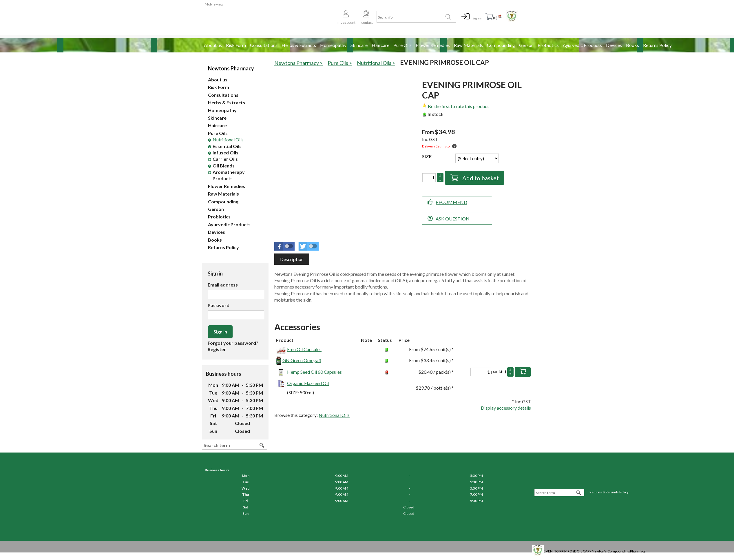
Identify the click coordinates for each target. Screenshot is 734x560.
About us (213, 45)
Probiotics (548, 45)
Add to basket (480, 178)
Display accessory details (506, 408)
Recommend (451, 202)
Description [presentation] (292, 259)
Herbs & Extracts (299, 45)
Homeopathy (333, 45)
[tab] (292, 259)
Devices (614, 45)
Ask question (453, 219)
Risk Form (236, 45)
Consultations (264, 45)
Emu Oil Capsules (304, 349)
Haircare (380, 45)
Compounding (501, 45)
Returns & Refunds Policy (609, 492)
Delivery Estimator (437, 146)
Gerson (526, 45)
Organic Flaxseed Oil (308, 383)
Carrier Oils (225, 159)
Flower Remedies (433, 45)
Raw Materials (468, 45)
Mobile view (214, 4)
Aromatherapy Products (229, 175)
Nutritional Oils (228, 139)
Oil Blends (224, 166)
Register (217, 349)
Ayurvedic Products (582, 45)
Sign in (477, 18)
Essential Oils (227, 146)
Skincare (359, 45)
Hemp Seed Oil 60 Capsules (314, 372)
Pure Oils (402, 45)
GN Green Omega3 (302, 360)
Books (632, 45)
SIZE (427, 156)
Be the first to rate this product (458, 106)
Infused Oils (226, 153)
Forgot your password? (233, 343)
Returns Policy (657, 45)
